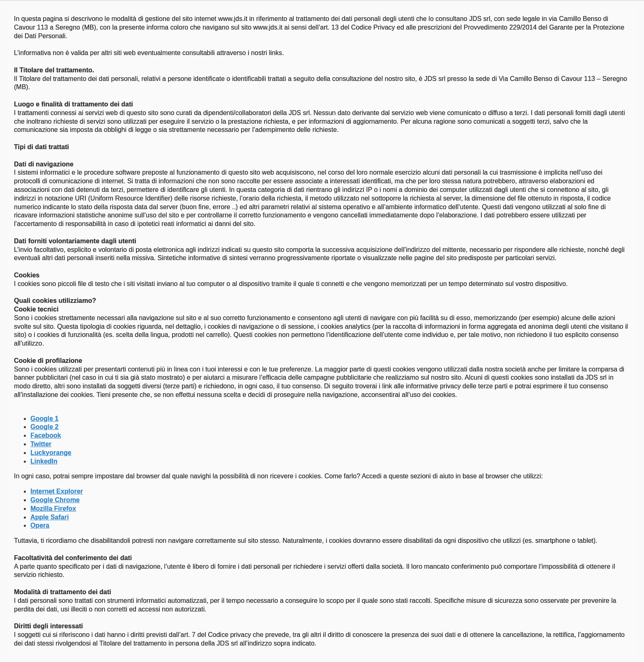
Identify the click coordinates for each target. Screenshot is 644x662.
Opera (40, 525)
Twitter (41, 444)
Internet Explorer (57, 491)
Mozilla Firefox (53, 509)
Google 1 (44, 419)
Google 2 (44, 427)
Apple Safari (49, 517)
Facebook (46, 435)
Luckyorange (51, 453)
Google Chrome (55, 500)
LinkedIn (44, 461)
